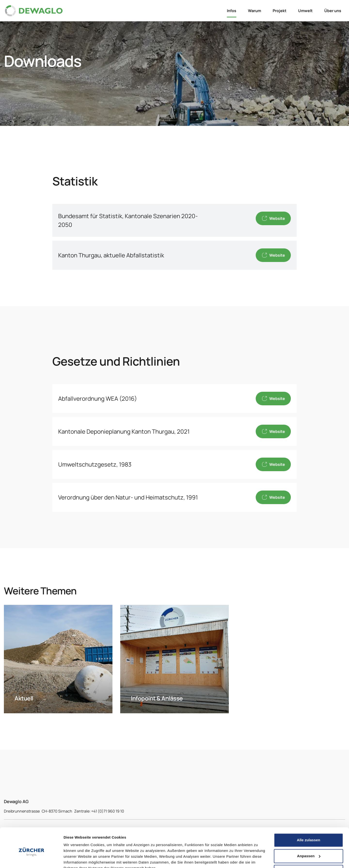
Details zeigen (76, 858)
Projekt (280, 11)
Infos (232, 11)
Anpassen (309, 833)
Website (273, 218)
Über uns (333, 11)
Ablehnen (308, 849)
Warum (254, 11)
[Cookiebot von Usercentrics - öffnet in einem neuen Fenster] (31, 859)
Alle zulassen (309, 817)
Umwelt (305, 11)
